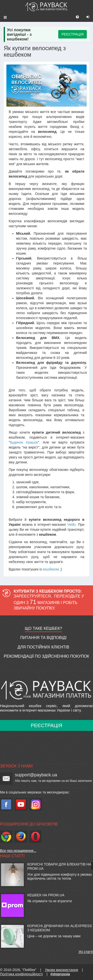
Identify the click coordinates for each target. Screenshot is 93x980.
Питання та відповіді (44, 638)
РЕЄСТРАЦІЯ (73, 34)
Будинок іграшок (24, 442)
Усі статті (86, 952)
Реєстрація (46, 725)
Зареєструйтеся (32, 596)
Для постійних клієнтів (43, 647)
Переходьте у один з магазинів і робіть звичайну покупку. (49, 602)
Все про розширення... (18, 851)
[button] (3, 17)
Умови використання (62, 970)
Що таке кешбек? (43, 628)
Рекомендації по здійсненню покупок (46, 656)
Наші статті (12, 856)
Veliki (71, 525)
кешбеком (51, 569)
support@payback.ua (36, 775)
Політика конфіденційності (21, 974)
